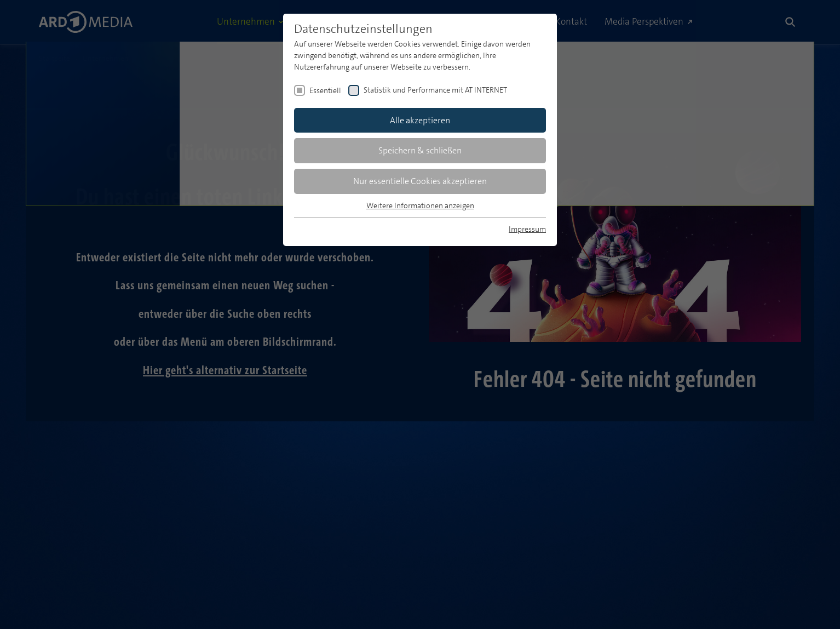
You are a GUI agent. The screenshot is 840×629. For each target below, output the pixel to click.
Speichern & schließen (420, 150)
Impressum (527, 229)
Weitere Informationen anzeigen (420, 205)
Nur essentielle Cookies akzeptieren (420, 181)
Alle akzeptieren (420, 120)
